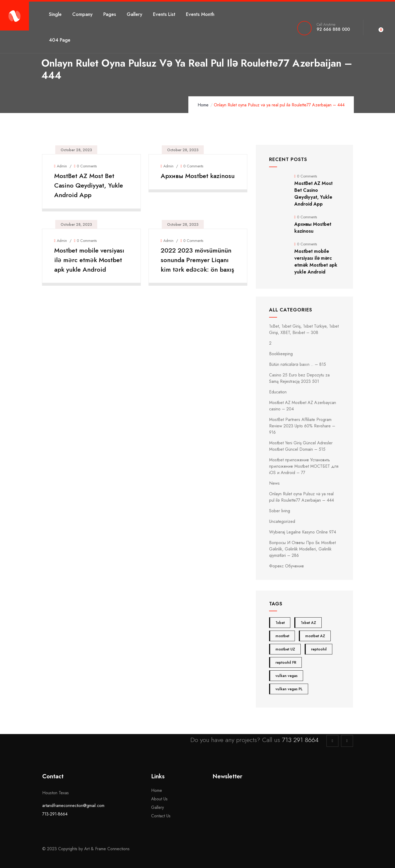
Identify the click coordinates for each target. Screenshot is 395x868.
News (274, 483)
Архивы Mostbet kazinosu (186, 181)
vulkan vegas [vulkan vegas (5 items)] (286, 676)
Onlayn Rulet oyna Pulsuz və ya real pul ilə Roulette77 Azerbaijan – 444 (301, 497)
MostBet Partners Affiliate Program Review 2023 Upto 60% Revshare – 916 (302, 426)
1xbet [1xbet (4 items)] (280, 623)
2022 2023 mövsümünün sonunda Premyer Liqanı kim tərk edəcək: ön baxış (197, 265)
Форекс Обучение (286, 566)
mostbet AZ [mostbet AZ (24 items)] (315, 636)
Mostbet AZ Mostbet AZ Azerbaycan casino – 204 (303, 406)
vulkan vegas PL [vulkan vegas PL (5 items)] (289, 689)
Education (278, 392)
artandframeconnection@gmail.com (73, 806)
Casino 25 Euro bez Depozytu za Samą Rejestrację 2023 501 (299, 378)
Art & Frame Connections (108, 849)
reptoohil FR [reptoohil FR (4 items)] (286, 662)
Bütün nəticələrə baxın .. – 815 (298, 364)
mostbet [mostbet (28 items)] (282, 636)
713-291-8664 (55, 814)
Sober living (280, 511)
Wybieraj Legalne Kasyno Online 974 (303, 532)
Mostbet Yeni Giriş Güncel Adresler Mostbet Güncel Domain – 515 (301, 446)
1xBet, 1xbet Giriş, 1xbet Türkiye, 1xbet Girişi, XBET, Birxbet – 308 (304, 329)
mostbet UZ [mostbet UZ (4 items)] (285, 649)
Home (203, 105)
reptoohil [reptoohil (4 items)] (319, 649)
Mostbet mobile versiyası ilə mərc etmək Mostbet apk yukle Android (91, 260)
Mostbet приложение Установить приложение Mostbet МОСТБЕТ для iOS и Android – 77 (304, 466)
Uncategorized (282, 521)
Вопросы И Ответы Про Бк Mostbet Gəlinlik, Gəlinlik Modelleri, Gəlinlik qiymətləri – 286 (302, 549)
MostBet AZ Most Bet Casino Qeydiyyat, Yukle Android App (90, 185)
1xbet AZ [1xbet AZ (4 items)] (308, 623)
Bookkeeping (281, 354)
